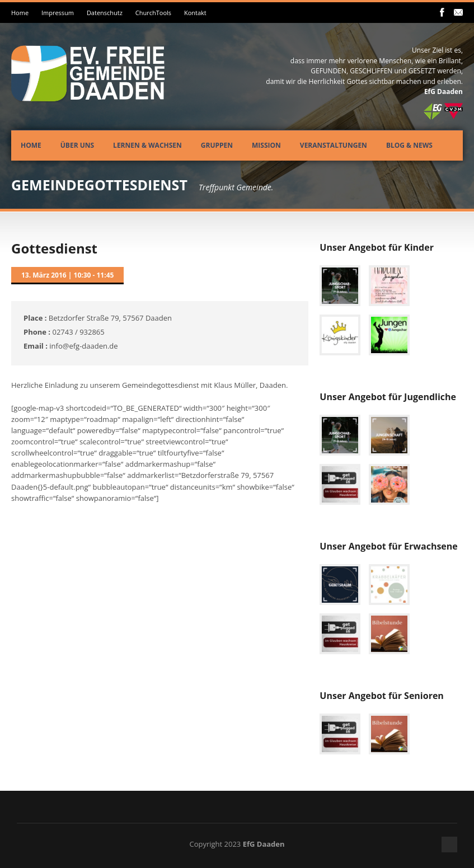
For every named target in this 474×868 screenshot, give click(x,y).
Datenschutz (105, 13)
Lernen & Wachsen (147, 145)
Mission (266, 145)
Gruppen (217, 145)
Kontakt (195, 13)
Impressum (58, 13)
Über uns (77, 145)
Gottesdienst (54, 248)
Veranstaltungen (334, 145)
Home (20, 13)
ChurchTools (153, 13)
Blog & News (409, 145)
